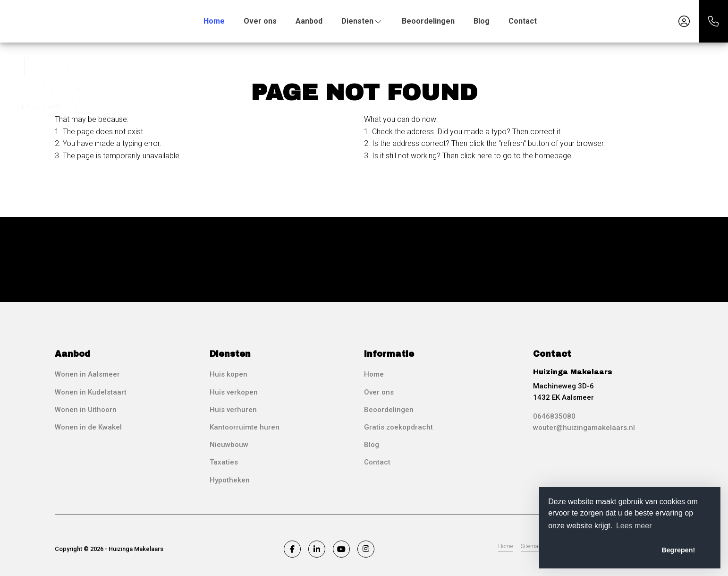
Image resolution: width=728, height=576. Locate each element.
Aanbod (309, 21)
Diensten (362, 21)
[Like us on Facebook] (292, 549)
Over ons (260, 21)
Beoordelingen (428, 21)
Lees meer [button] (634, 526)
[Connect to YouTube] (341, 549)
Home (214, 21)
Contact (523, 21)
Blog (482, 21)
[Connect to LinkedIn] (317, 549)
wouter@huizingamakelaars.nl (584, 428)
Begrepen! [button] (678, 550)
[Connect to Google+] (366, 549)
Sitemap (531, 546)
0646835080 (554, 416)
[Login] (684, 21)
